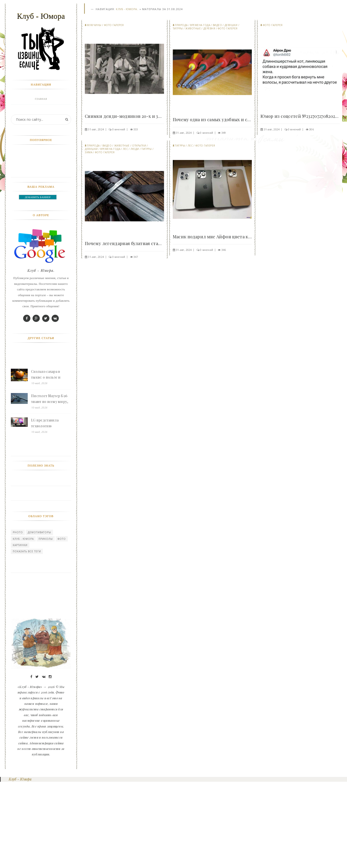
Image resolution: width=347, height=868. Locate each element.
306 (311, 130)
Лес (126, 149)
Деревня (209, 29)
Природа (181, 25)
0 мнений (119, 130)
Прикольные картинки (41, 175)
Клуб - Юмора (23, 625)
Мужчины (94, 25)
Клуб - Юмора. (41, 356)
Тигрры (178, 29)
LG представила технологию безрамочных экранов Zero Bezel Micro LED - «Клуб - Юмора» (50, 509)
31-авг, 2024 (96, 130)
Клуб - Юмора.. (127, 9)
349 (224, 133)
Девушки (231, 25)
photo (18, 618)
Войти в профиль (40, 110)
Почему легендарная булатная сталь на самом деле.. (124, 244)
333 (136, 130)
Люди (135, 149)
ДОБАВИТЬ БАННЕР (38, 283)
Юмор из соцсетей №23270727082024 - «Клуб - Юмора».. (300, 116)
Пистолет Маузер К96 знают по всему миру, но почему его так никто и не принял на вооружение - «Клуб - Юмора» (50, 485)
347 (136, 257)
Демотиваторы (39, 618)
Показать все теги (27, 637)
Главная (41, 99)
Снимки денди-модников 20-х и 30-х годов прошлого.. (124, 116)
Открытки (139, 146)
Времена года (200, 25)
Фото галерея (114, 25)
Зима (89, 153)
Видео (217, 25)
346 (224, 250)
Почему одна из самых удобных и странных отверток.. (212, 120)
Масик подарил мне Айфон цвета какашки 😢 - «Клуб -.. (212, 237)
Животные (193, 29)
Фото (62, 625)
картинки (20, 631)
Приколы (46, 625)
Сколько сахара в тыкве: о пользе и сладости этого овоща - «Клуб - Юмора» (50, 461)
